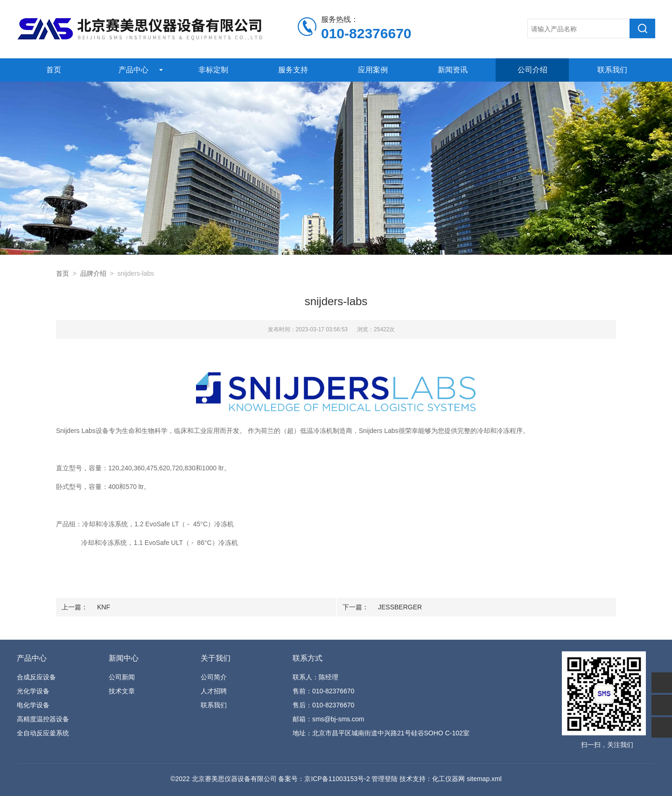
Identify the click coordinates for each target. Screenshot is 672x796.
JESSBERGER (400, 607)
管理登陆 (385, 779)
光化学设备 (33, 691)
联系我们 (612, 70)
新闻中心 (124, 658)
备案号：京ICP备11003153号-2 (324, 779)
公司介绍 (532, 70)
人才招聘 (214, 691)
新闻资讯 (453, 70)
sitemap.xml (484, 779)
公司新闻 (122, 677)
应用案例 (373, 70)
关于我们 (216, 658)
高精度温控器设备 (43, 719)
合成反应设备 (36, 677)
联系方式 (308, 658)
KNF (104, 607)
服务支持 (293, 70)
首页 (54, 70)
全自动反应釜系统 (43, 733)
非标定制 (213, 70)
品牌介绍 (93, 273)
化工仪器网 (448, 779)
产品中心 (133, 70)
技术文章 (122, 691)
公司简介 (214, 677)
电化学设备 (33, 705)
